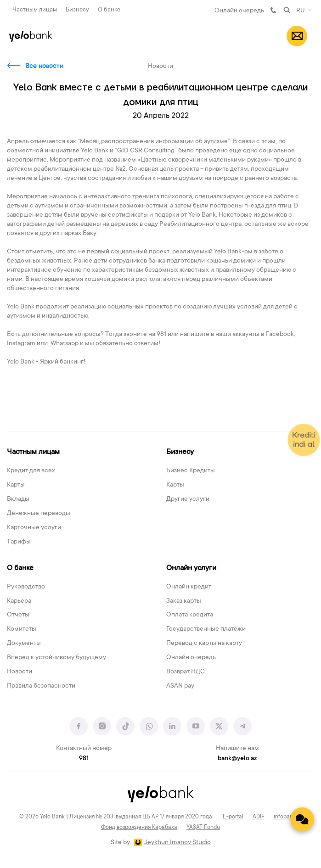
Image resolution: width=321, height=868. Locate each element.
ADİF (259, 817)
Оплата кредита (190, 615)
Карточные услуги (34, 528)
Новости (20, 672)
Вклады (18, 499)
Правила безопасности (41, 686)
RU (301, 11)
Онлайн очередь (239, 11)
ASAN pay (180, 686)
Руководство (26, 587)
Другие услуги (188, 499)
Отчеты (18, 615)
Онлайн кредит (189, 587)
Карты (16, 485)
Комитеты (22, 629)
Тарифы (19, 542)
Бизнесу (77, 10)
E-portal (233, 817)
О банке (109, 10)
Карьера (19, 601)
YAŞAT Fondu (203, 828)
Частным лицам (35, 10)
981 (273, 10)
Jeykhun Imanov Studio (177, 843)
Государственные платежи (206, 629)
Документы (24, 644)
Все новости (44, 67)
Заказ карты (184, 601)
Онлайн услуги (191, 568)
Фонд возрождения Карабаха (139, 828)
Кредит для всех (31, 471)
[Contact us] (302, 819)
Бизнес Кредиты (191, 471)
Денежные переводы (39, 514)
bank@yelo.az (237, 759)
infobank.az (288, 817)
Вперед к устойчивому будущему (56, 658)
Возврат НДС (186, 672)
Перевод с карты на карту (204, 644)
